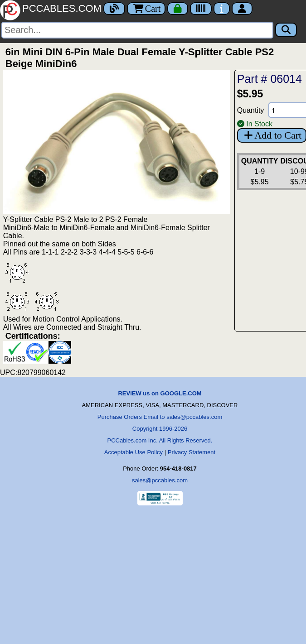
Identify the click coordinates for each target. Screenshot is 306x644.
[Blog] (114, 9)
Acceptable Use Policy (134, 452)
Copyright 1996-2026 (160, 429)
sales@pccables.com (160, 480)
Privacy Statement (192, 452)
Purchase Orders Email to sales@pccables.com (160, 417)
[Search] (137, 30)
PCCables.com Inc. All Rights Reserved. (160, 440)
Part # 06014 (270, 79)
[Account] (242, 9)
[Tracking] (201, 9)
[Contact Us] (222, 9)
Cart (146, 9)
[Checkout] (178, 9)
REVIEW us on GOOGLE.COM (160, 393)
